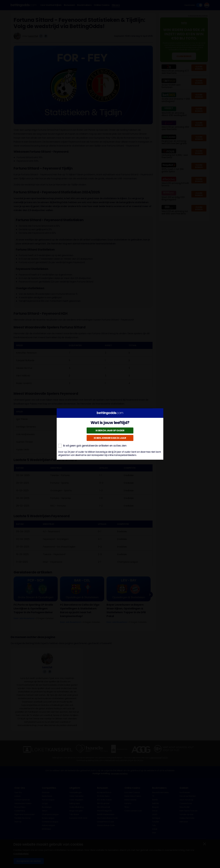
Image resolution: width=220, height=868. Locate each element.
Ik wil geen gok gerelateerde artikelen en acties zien (92, 446)
